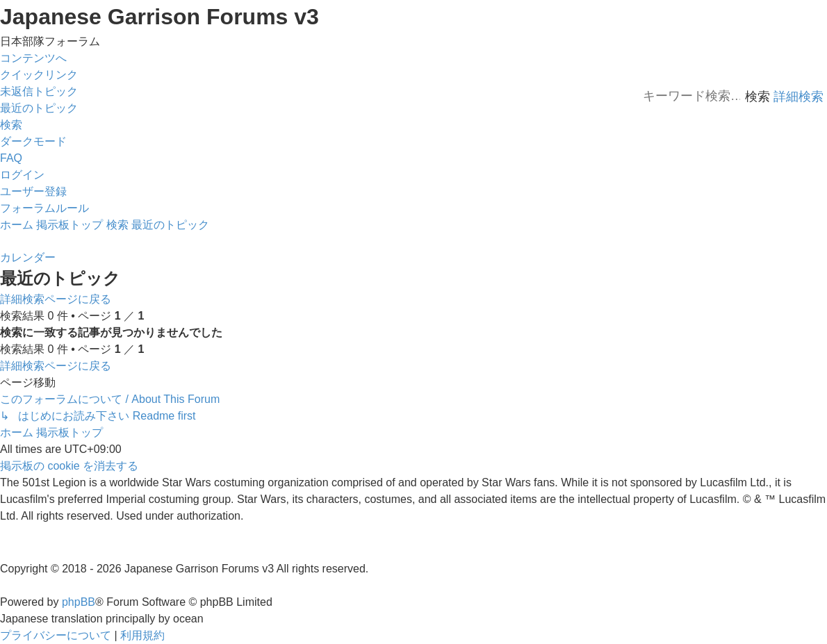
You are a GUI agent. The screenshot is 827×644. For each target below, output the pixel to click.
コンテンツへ (33, 58)
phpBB (79, 602)
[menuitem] (39, 91)
